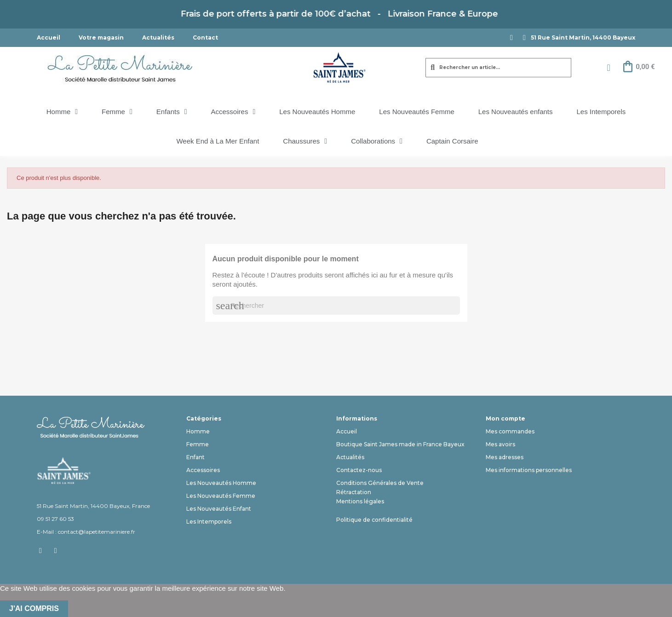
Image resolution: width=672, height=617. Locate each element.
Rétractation (354, 492)
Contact (205, 37)
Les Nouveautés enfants (516, 112)
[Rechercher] (336, 306)
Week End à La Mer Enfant (218, 141)
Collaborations (377, 141)
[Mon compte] (608, 68)
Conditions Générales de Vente (380, 483)
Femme (117, 112)
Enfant (195, 457)
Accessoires (233, 112)
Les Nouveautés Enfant (219, 509)
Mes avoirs (500, 444)
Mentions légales (360, 501)
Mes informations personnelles (529, 470)
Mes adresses (505, 457)
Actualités (158, 37)
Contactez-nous (359, 470)
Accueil (49, 37)
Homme (62, 112)
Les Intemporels (601, 112)
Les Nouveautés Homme (317, 112)
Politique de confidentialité (374, 520)
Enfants (172, 112)
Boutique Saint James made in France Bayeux (400, 444)
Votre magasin (101, 37)
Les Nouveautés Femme (416, 112)
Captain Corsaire (452, 141)
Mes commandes (510, 431)
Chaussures (305, 141)
